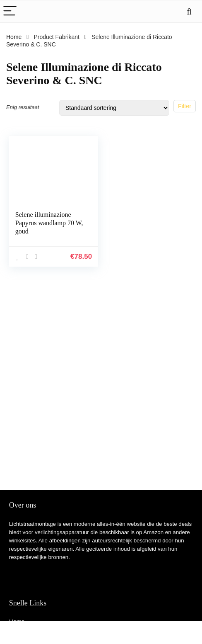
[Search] (189, 11)
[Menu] (10, 11)
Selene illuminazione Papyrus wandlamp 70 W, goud (49, 223)
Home (14, 37)
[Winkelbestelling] (114, 108)
